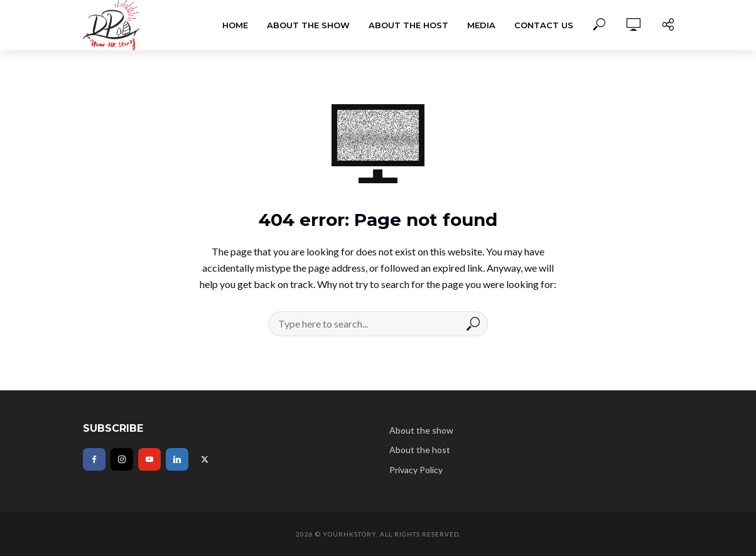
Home (235, 25)
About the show (308, 25)
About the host (408, 25)
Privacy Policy (416, 470)
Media (481, 25)
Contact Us (544, 25)
